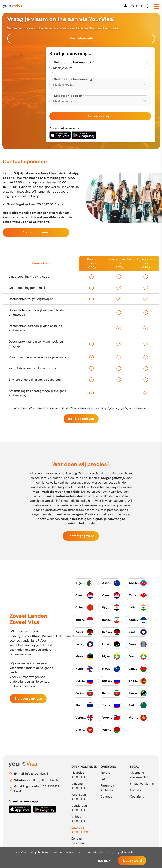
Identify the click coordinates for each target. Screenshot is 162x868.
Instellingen (105, 861)
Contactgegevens (81, 538)
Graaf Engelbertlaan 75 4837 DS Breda (37, 789)
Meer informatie (81, 38)
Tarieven (106, 773)
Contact (106, 796)
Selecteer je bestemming (73, 79)
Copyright (137, 796)
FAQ (103, 779)
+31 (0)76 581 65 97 (36, 780)
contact (45, 683)
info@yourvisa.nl (31, 774)
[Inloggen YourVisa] (127, 6)
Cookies (135, 790)
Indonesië (63, 638)
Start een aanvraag (99, 116)
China (36, 638)
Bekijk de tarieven (81, 420)
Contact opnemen (36, 234)
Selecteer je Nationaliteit (73, 62)
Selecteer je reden (68, 96)
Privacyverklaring (142, 784)
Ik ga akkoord (132, 861)
